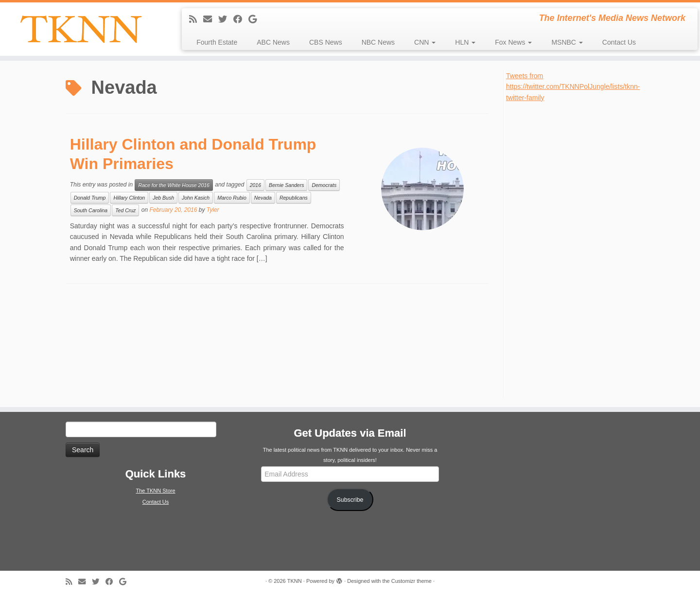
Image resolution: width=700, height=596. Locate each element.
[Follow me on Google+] (256, 19)
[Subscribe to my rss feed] (196, 19)
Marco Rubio (232, 198)
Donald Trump (90, 198)
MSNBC (567, 42)
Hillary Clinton (129, 198)
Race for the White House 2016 (174, 185)
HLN (465, 42)
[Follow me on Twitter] (226, 19)
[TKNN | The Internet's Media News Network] (81, 29)
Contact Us (619, 42)
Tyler (213, 210)
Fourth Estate (217, 42)
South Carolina (91, 210)
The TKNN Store (155, 491)
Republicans (294, 198)
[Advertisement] (579, 249)
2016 (255, 185)
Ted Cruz (125, 210)
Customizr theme (411, 581)
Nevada (263, 198)
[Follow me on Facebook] (241, 19)
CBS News (326, 42)
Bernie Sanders (286, 185)
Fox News (513, 42)
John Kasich (196, 198)
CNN (425, 42)
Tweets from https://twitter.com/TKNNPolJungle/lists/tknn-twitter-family (573, 87)
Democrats (324, 185)
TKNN (295, 581)
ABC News (273, 42)
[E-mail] (211, 19)
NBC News (378, 42)
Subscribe (350, 500)
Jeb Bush (163, 198)
